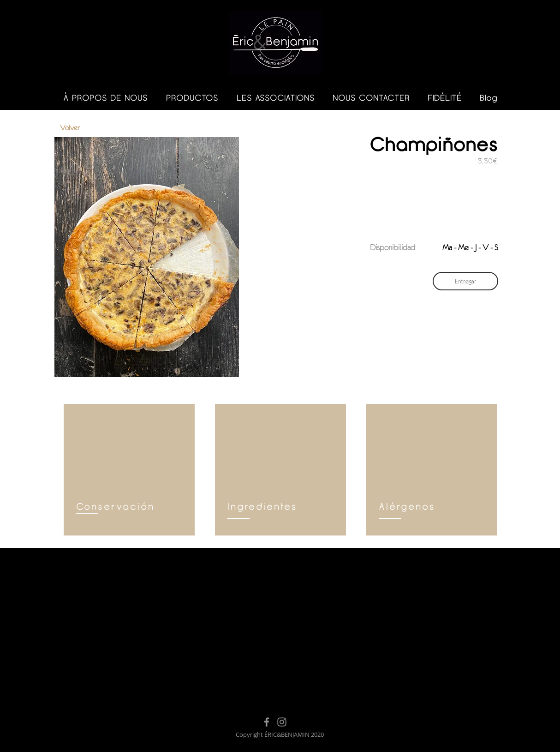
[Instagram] (282, 722)
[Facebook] (267, 722)
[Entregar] (465, 281)
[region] (129, 470)
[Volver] (93, 128)
